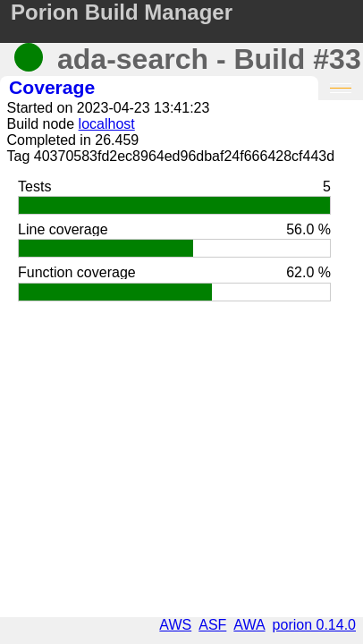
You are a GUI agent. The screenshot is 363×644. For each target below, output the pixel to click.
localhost (107, 124)
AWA (249, 625)
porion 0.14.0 (314, 625)
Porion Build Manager (122, 12)
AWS (175, 625)
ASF (212, 625)
